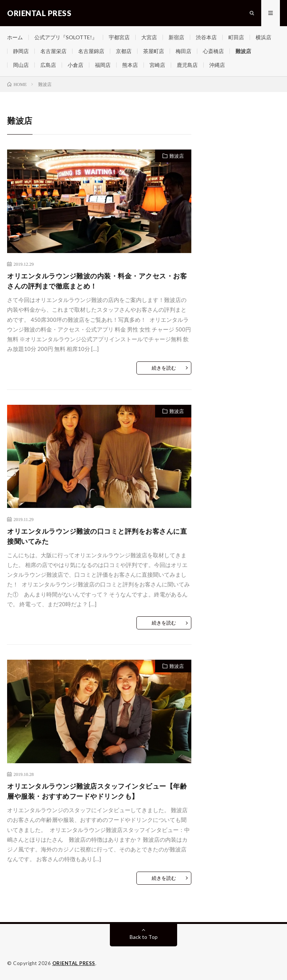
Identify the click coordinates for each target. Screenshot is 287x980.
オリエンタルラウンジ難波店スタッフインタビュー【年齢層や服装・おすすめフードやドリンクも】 (97, 791)
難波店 (243, 51)
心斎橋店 (213, 51)
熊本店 (130, 65)
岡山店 (21, 65)
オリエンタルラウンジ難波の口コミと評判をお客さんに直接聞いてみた (97, 536)
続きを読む (164, 368)
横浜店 (263, 37)
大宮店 (149, 37)
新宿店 (176, 37)
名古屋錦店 (91, 51)
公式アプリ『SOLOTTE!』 (66, 37)
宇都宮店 (119, 37)
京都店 (124, 51)
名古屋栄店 (53, 51)
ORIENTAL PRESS (74, 963)
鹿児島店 (187, 65)
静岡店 (21, 51)
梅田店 (183, 51)
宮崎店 (157, 65)
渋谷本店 (206, 37)
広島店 (48, 65)
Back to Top (144, 937)
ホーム (15, 37)
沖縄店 (217, 65)
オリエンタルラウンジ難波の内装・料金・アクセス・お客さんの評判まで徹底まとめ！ (97, 281)
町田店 (236, 37)
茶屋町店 (154, 51)
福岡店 (103, 65)
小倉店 (75, 65)
